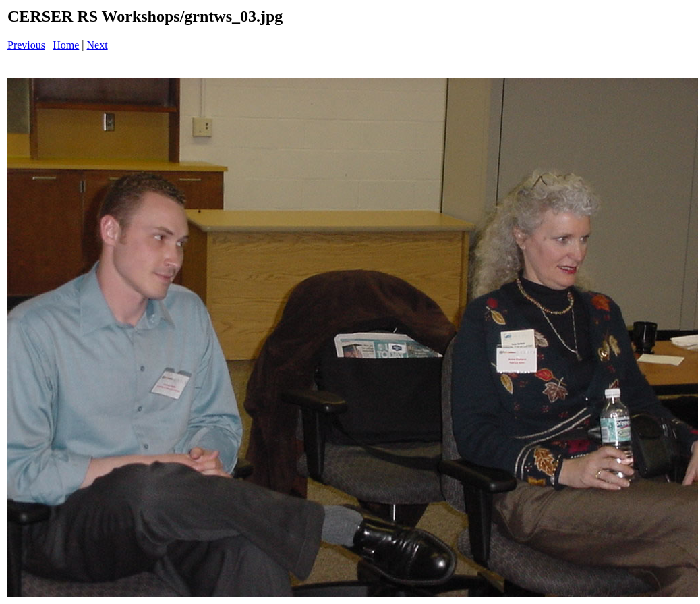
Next (97, 45)
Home (66, 45)
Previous (26, 45)
